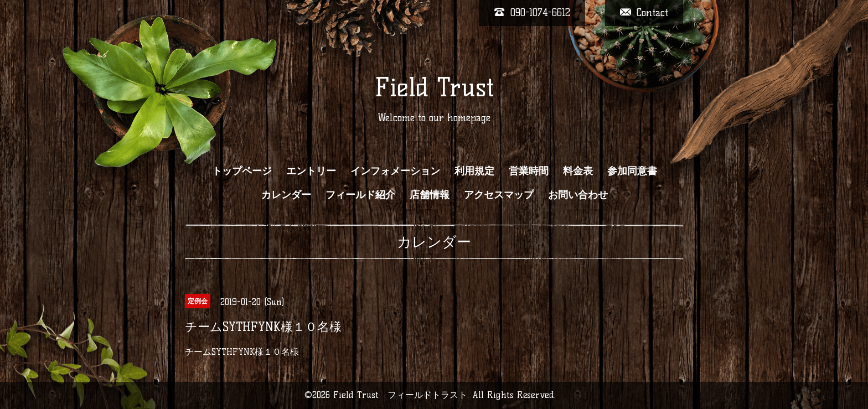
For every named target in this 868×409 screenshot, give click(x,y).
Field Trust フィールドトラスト (400, 395)
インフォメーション (395, 171)
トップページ (242, 171)
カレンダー (286, 195)
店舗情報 (430, 195)
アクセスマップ (499, 195)
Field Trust (434, 87)
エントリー (311, 171)
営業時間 (529, 171)
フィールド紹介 (360, 195)
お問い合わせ (578, 195)
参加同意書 (632, 171)
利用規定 (474, 171)
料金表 (578, 171)
